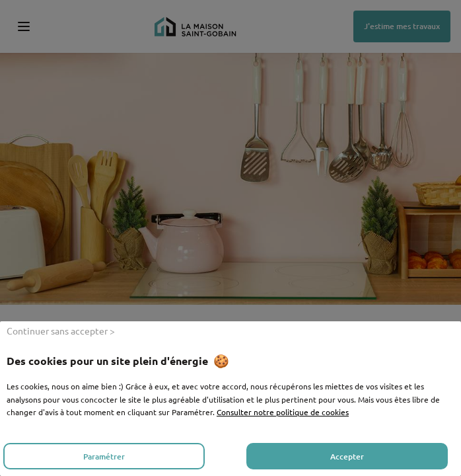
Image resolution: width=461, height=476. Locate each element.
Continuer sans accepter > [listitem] (61, 331)
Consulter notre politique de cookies (283, 412)
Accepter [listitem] (347, 456)
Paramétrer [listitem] (104, 456)
